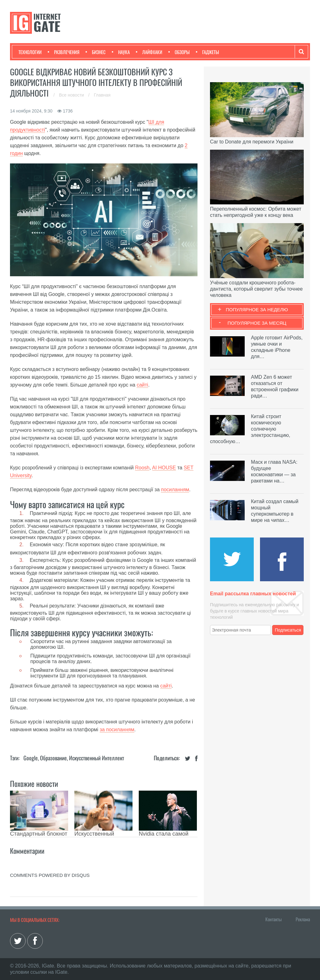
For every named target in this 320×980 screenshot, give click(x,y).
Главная (102, 95)
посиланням (175, 490)
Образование (53, 758)
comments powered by (50, 875)
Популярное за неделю (257, 310)
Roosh (142, 468)
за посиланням (117, 730)
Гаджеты (207, 52)
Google (31, 758)
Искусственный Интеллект (97, 758)
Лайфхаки (149, 52)
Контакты (273, 919)
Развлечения (64, 52)
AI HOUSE (164, 468)
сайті (142, 385)
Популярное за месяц (257, 323)
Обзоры (179, 52)
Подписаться (288, 630)
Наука (121, 52)
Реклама (303, 919)
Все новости (72, 95)
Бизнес (96, 52)
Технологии (30, 52)
